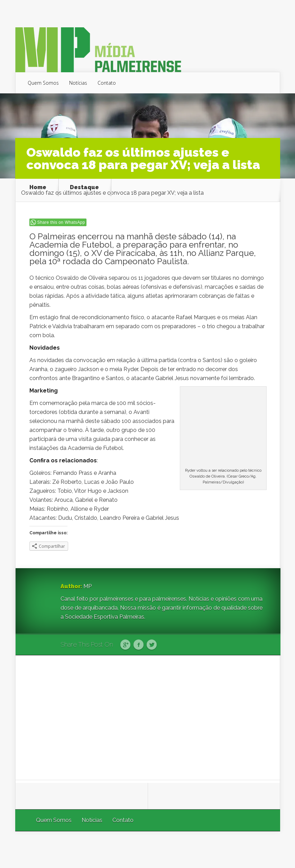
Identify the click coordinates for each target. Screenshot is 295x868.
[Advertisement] (148, 718)
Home (38, 187)
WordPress (264, 849)
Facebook (139, 645)
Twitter (152, 645)
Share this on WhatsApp (61, 222)
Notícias (78, 83)
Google (125, 645)
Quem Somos (43, 83)
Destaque (84, 187)
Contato (107, 83)
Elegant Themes (188, 849)
